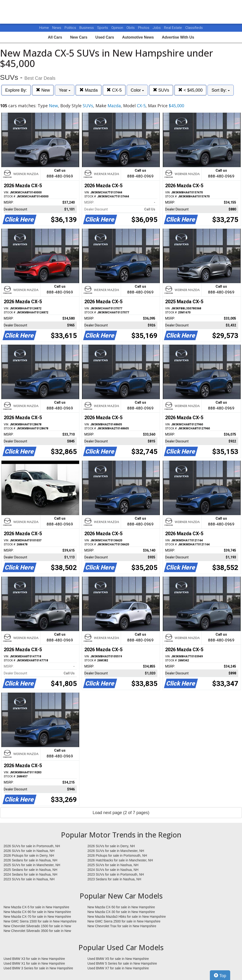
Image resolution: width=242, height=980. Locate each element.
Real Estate (173, 28)
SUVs (161, 90)
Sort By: (221, 90)
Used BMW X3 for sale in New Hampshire (34, 959)
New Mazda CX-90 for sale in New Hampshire (37, 912)
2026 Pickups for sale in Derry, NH (29, 855)
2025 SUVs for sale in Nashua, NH (113, 865)
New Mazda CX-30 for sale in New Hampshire (121, 912)
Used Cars (105, 37)
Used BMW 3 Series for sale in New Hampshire (38, 968)
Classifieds (194, 28)
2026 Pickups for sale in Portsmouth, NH (117, 855)
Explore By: (16, 90)
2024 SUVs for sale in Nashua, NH (113, 870)
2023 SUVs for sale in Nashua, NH (29, 879)
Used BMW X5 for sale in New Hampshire (118, 959)
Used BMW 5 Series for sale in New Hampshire (122, 963)
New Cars (79, 37)
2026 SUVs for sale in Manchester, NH (116, 851)
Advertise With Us (178, 37)
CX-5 (114, 90)
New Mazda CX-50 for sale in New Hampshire (121, 907)
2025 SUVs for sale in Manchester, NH (32, 865)
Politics (70, 28)
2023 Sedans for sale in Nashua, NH (114, 879)
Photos (144, 28)
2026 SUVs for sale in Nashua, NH (29, 851)
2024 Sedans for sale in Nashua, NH (30, 874)
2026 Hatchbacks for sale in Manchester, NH (120, 860)
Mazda (89, 90)
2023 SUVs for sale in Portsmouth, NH (116, 874)
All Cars (55, 37)
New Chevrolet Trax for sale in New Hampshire (122, 926)
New (43, 90)
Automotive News (138, 37)
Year (65, 90)
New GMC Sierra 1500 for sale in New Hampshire (40, 921)
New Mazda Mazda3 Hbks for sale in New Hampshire (127, 917)
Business (87, 28)
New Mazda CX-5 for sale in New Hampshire (36, 907)
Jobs (157, 28)
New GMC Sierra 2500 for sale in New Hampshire (124, 921)
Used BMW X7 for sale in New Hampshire (118, 968)
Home (44, 28)
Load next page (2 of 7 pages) (121, 813)
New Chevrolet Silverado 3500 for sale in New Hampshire (37, 931)
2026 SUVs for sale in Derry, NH (111, 846)
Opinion (118, 28)
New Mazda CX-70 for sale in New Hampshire (37, 917)
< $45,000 (190, 90)
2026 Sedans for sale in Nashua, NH (30, 860)
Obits (131, 28)
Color (137, 90)
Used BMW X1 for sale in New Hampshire (34, 963)
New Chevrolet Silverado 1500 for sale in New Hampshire (37, 926)
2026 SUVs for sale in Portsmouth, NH (32, 846)
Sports (103, 28)
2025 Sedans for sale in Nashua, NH (30, 870)
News (57, 28)
